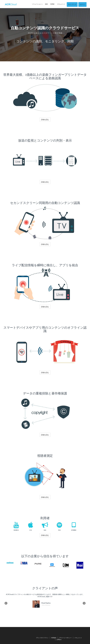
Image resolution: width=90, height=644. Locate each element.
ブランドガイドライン (42, 638)
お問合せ (59, 639)
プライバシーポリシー (65, 638)
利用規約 (54, 638)
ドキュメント (61, 4)
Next (84, 603)
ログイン (82, 4)
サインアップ (72, 4)
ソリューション (37, 4)
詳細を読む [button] (45, 120)
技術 (46, 4)
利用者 (52, 4)
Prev (6, 603)
